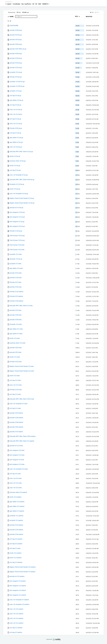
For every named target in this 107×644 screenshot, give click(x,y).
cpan (9, 4)
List (92, 12)
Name (12, 16)
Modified (89, 17)
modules (16, 4)
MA (40, 4)
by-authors (26, 4)
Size (78, 16)
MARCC (45, 4)
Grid (97, 12)
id (33, 4)
